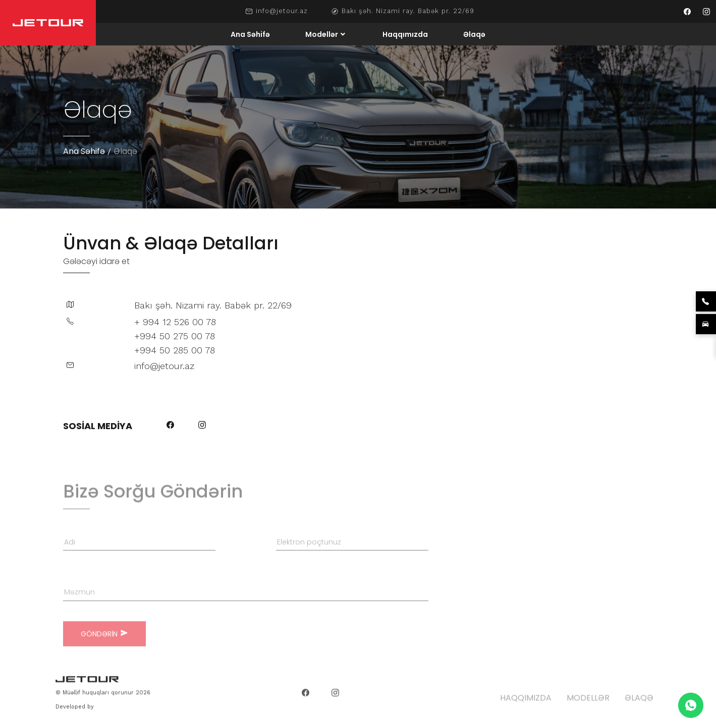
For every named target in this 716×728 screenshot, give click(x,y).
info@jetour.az (282, 11)
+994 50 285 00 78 (175, 350)
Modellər (322, 34)
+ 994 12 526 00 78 (175, 322)
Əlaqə (474, 34)
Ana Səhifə (250, 34)
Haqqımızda (405, 34)
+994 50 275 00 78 (175, 336)
